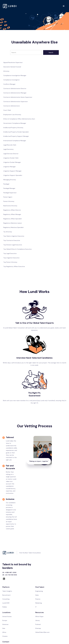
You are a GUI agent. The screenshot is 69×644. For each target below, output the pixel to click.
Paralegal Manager (9, 188)
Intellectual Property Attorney (13, 128)
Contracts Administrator (12, 106)
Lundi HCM (6, 603)
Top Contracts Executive (12, 240)
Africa (4, 632)
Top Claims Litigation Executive (14, 236)
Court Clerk (7, 110)
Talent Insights (7, 591)
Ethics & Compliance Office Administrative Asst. (19, 119)
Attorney (6, 71)
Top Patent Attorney (10, 262)
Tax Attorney (8, 232)
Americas (5, 624)
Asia (4, 628)
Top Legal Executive (10, 253)
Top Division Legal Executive (13, 245)
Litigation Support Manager (12, 171)
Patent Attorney (9, 201)
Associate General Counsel (12, 67)
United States (7, 616)
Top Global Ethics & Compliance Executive (17, 249)
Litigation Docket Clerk (11, 158)
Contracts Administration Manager (15, 93)
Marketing (39, 603)
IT (36, 607)
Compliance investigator (11, 80)
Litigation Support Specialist (13, 175)
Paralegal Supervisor (10, 193)
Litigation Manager (10, 167)
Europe (5, 620)
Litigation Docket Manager (12, 162)
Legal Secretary (8, 149)
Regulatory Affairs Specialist (13, 219)
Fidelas (5, 607)
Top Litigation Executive (11, 258)
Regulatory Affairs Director (12, 210)
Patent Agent (8, 197)
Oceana (5, 636)
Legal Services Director (11, 154)
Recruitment (6, 595)
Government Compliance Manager (15, 123)
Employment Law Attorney (12, 115)
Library (38, 620)
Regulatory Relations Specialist (14, 227)
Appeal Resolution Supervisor (13, 62)
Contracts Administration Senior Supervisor (18, 97)
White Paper (39, 616)
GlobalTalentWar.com (42, 632)
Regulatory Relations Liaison (13, 223)
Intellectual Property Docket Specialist (16, 132)
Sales (37, 595)
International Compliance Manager (15, 141)
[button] (64, 6)
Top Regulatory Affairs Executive (14, 266)
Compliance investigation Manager (15, 75)
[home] (10, 6)
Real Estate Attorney (10, 206)
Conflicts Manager (9, 84)
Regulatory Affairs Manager (12, 214)
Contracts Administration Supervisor (16, 102)
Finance (38, 599)
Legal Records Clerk (10, 145)
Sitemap (38, 628)
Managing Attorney (10, 180)
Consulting (6, 599)
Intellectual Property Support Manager (16, 136)
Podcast (38, 624)
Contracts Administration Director (15, 88)
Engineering (39, 591)
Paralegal (6, 184)
